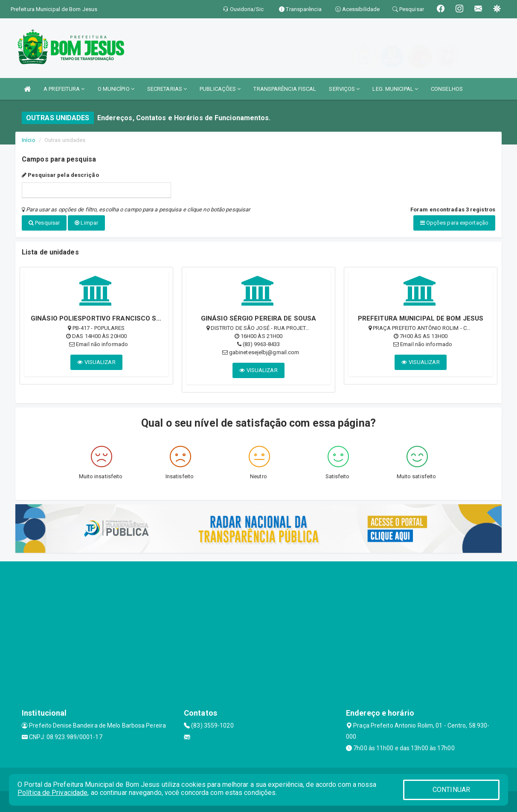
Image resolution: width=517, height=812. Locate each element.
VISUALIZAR (96, 362)
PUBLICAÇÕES (220, 89)
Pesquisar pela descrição (60, 175)
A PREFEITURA (64, 89)
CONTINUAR (451, 790)
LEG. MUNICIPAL (395, 89)
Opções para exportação (454, 223)
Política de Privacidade (52, 793)
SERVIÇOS (344, 89)
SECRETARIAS (167, 89)
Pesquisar (44, 223)
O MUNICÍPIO (116, 89)
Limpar (86, 223)
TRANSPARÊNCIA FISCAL (285, 89)
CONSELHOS (447, 89)
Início (29, 140)
